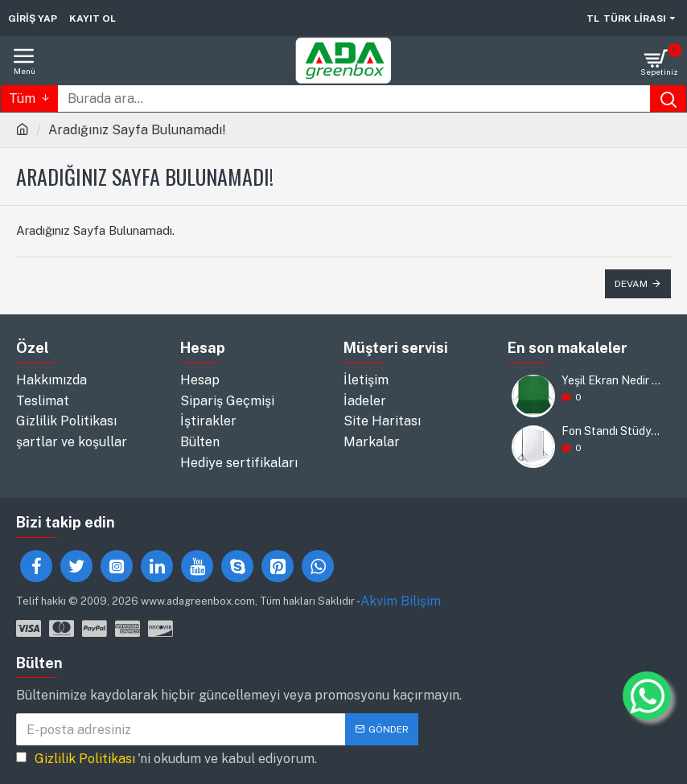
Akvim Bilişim (401, 599)
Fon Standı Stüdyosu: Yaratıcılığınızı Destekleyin (611, 432)
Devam (631, 284)
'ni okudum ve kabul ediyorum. (167, 758)
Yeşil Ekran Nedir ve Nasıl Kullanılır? (611, 382)
